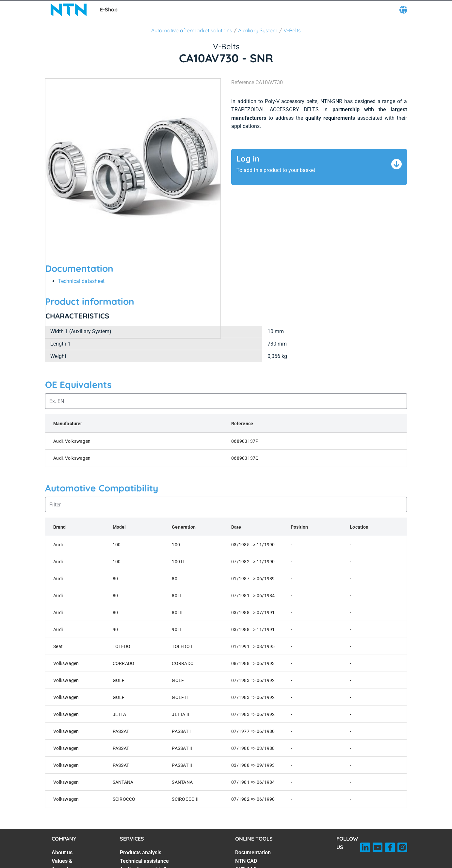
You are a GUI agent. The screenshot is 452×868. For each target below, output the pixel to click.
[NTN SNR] (69, 10)
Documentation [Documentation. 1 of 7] (253, 852)
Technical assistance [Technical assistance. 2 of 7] (144, 861)
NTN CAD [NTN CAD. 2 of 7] (246, 861)
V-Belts (292, 30)
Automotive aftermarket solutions (192, 30)
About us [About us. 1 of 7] (62, 852)
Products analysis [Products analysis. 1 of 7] (141, 852)
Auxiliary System (258, 30)
